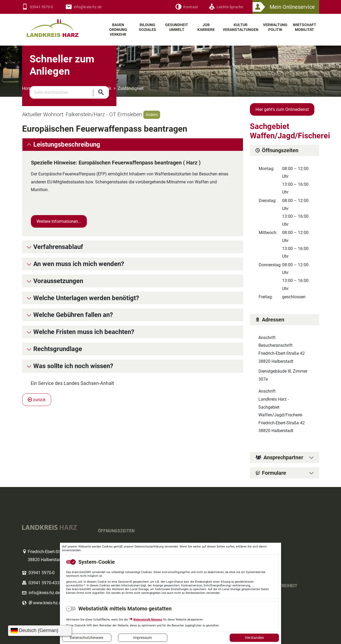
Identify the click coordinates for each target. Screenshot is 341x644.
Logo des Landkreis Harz (59, 25)
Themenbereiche (55, 88)
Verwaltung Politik (94, 88)
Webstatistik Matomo (148, 620)
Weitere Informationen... (59, 221)
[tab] (133, 145)
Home (28, 88)
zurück (37, 400)
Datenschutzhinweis (87, 638)
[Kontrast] (187, 7)
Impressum (143, 638)
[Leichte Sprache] (226, 7)
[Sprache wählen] (40, 631)
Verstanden (254, 638)
